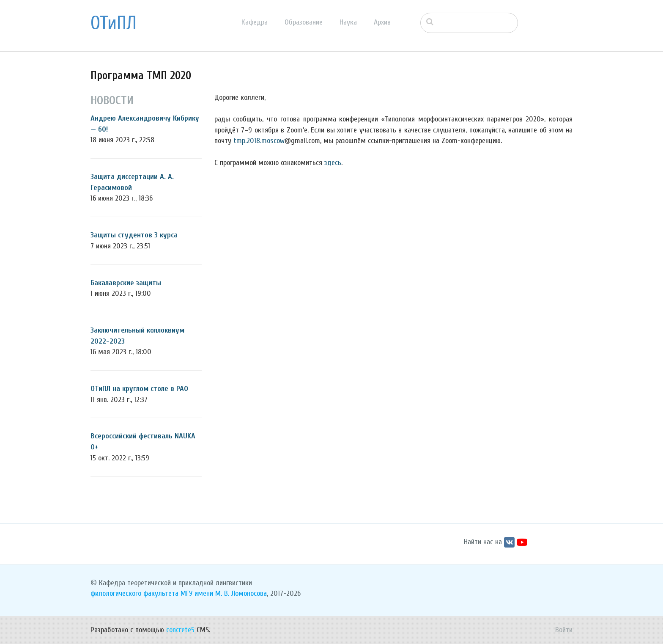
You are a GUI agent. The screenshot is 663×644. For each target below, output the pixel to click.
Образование (304, 22)
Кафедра (255, 22)
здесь (333, 163)
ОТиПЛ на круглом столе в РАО (139, 389)
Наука (348, 22)
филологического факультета (134, 593)
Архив (382, 22)
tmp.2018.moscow (259, 141)
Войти (564, 630)
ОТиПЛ (114, 23)
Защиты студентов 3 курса (134, 235)
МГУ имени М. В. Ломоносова (224, 593)
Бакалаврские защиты (126, 283)
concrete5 (180, 630)
